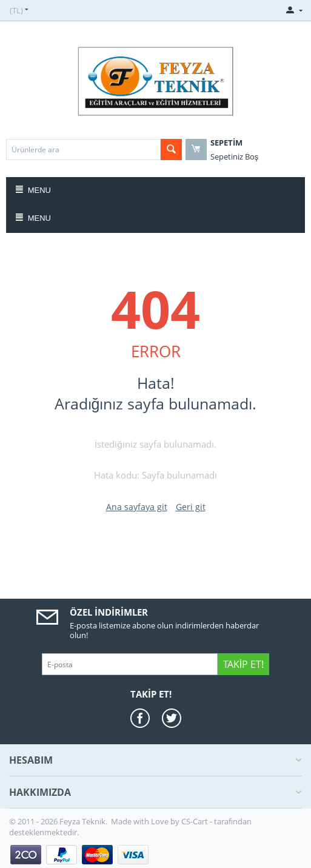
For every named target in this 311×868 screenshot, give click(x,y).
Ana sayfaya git (137, 507)
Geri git (191, 507)
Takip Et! (243, 664)
